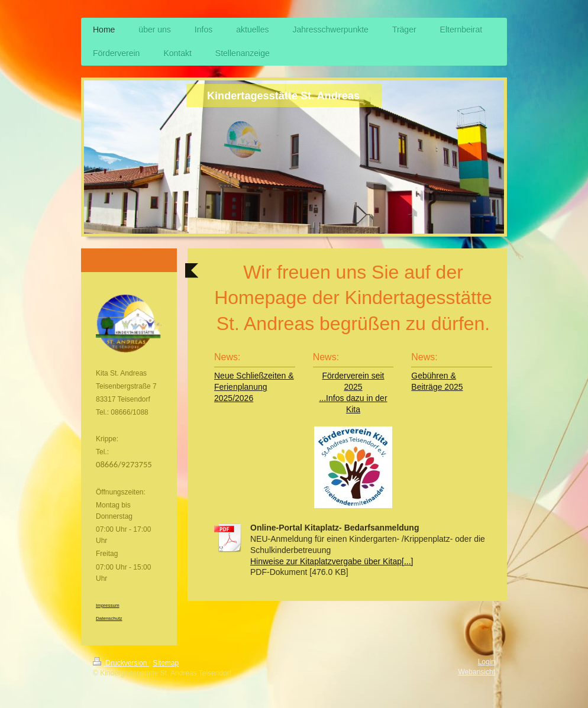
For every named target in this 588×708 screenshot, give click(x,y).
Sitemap (166, 663)
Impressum (108, 605)
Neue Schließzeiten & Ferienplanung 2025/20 (254, 387)
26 (249, 398)
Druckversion (121, 663)
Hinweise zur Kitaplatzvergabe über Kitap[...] (332, 561)
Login (487, 662)
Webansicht (477, 672)
